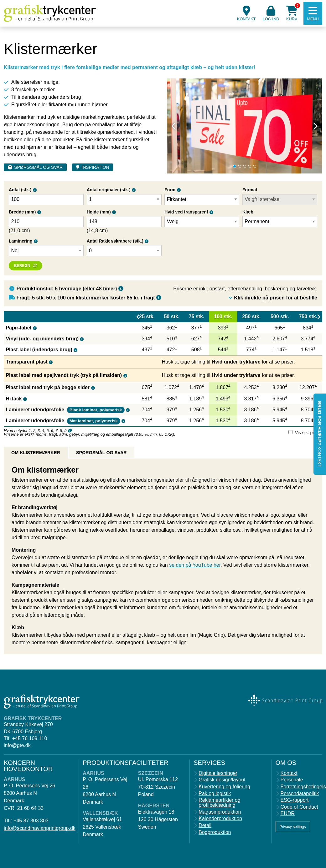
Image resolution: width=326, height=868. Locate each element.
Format (250, 190)
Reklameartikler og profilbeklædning (219, 803)
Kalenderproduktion (220, 819)
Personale (292, 780)
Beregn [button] (22, 266)
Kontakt (289, 773)
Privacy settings (293, 827)
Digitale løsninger (218, 773)
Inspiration (95, 167)
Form (170, 190)
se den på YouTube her (195, 565)
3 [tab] (245, 166)
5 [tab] (255, 166)
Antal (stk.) (20, 190)
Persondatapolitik (300, 794)
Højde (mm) (99, 212)
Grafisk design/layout (222, 780)
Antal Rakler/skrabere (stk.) (115, 241)
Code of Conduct (299, 807)
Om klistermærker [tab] (36, 453)
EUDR (288, 814)
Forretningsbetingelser (302, 787)
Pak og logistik (215, 794)
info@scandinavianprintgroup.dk (40, 828)
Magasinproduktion (220, 812)
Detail (205, 825)
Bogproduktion (215, 832)
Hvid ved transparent (186, 212)
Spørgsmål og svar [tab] (101, 453)
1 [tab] (235, 166)
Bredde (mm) (22, 212)
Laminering (21, 241)
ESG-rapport (295, 800)
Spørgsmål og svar (38, 167)
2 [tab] (240, 166)
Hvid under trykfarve (236, 362)
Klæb (248, 212)
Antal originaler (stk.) (109, 190)
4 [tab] (250, 166)
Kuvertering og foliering (224, 787)
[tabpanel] (245, 126)
